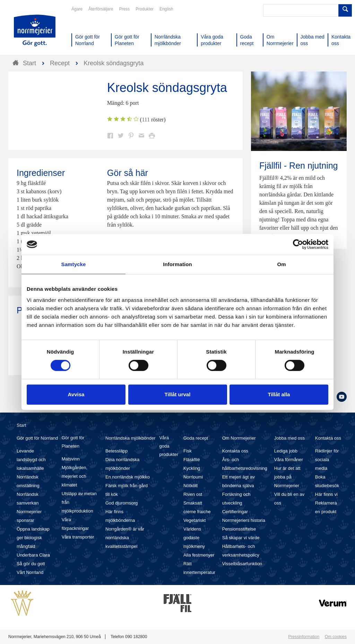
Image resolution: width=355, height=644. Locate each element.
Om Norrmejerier (239, 438)
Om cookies (336, 637)
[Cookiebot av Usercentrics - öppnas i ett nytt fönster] (298, 244)
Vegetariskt (194, 520)
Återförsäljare (101, 9)
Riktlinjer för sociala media (327, 460)
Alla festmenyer (199, 555)
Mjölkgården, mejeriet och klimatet (75, 476)
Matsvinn (71, 459)
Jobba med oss (289, 438)
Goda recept (196, 438)
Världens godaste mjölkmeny (194, 538)
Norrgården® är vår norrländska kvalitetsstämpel (125, 538)
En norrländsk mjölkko (128, 477)
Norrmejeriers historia (244, 520)
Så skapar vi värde (241, 538)
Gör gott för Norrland (37, 438)
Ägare (77, 9)
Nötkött (191, 486)
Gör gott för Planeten (73, 442)
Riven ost (193, 494)
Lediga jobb (286, 451)
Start (21, 425)
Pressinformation (304, 637)
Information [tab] (177, 264)
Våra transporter (78, 537)
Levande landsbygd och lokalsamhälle (31, 460)
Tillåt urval (178, 394)
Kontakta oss (235, 451)
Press (124, 9)
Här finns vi (326, 494)
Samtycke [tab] (74, 264)
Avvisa (76, 394)
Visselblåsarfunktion (242, 564)
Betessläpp (116, 451)
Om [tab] (281, 264)
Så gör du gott (31, 564)
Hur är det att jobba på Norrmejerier (287, 477)
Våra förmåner (289, 460)
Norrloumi (193, 477)
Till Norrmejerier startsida (35, 31)
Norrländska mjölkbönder (131, 438)
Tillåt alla (279, 394)
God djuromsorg (122, 503)
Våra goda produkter (169, 446)
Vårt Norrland (30, 572)
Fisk (188, 451)
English (166, 9)
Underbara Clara (33, 555)
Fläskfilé (192, 460)
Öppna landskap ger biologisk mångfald (33, 538)
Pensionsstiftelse (239, 529)
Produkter (145, 9)
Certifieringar (235, 512)
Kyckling (192, 468)
